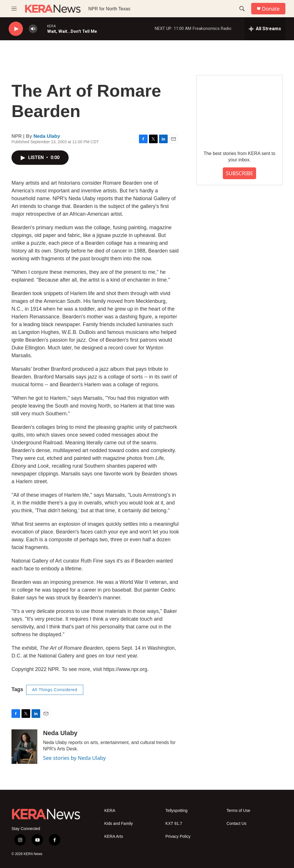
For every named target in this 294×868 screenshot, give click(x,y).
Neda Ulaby (47, 136)
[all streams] (265, 29)
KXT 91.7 (174, 824)
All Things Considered (55, 690)
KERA (110, 811)
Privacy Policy (178, 837)
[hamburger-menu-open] (14, 9)
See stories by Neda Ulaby (74, 758)
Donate (271, 9)
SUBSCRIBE (239, 173)
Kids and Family (119, 824)
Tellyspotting (176, 811)
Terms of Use (238, 811)
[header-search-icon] (242, 9)
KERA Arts (114, 837)
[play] (16, 29)
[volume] (33, 29)
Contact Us (236, 824)
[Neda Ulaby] (24, 747)
